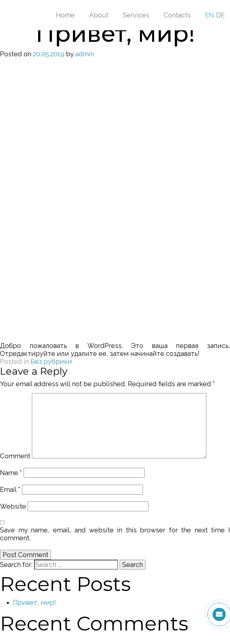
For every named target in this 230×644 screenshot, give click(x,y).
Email (10, 490)
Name (11, 473)
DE (220, 15)
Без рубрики (51, 362)
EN (209, 15)
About (99, 15)
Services (136, 15)
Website (13, 506)
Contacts (177, 15)
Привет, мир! (34, 603)
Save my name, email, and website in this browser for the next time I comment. (115, 534)
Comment (15, 456)
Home (65, 15)
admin (85, 54)
